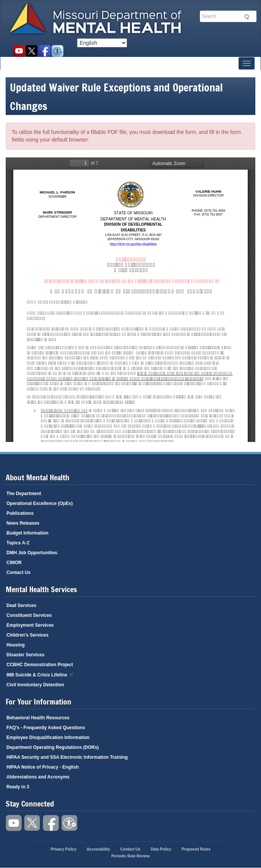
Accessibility (57, 51)
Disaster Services (25, 655)
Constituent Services (29, 615)
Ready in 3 (18, 787)
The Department (24, 494)
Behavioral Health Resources (38, 718)
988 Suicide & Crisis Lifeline (40, 674)
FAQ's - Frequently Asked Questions (46, 728)
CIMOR (14, 563)
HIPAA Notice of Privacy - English (43, 767)
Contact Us (18, 572)
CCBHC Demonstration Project (40, 665)
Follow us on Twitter (32, 51)
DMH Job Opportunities (32, 553)
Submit (245, 17)
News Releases (23, 523)
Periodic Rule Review (130, 856)
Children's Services (28, 635)
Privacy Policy (63, 849)
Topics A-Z (18, 543)
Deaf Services (21, 605)
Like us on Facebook (45, 51)
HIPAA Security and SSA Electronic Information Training (67, 757)
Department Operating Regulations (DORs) (53, 747)
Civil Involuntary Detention (35, 685)
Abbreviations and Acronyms (38, 777)
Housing (16, 645)
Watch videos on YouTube (19, 51)
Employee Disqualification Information (48, 737)
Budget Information (28, 533)
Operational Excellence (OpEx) (40, 503)
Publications (20, 513)
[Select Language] (102, 43)
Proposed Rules (196, 849)
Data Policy (161, 849)
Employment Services (30, 625)
